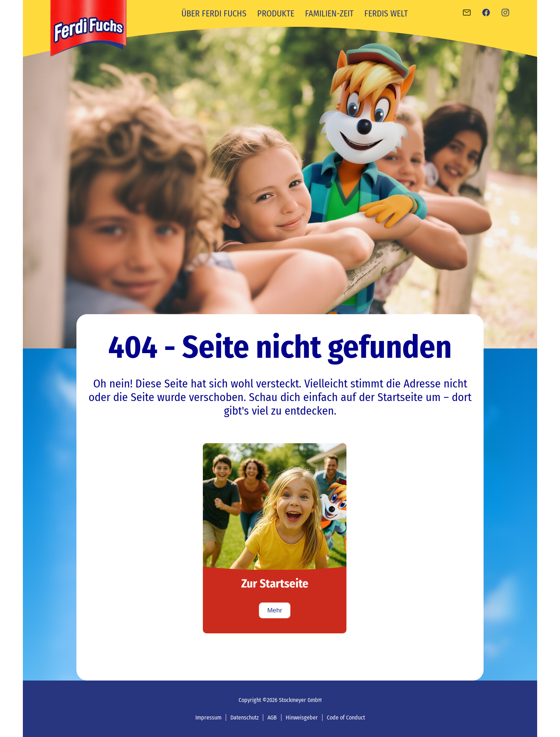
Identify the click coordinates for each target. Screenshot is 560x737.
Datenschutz (244, 718)
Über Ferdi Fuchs (214, 14)
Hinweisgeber (302, 718)
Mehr (275, 610)
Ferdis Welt (386, 14)
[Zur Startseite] (275, 538)
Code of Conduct (346, 718)
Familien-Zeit (329, 14)
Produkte (276, 14)
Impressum (208, 718)
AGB (272, 718)
